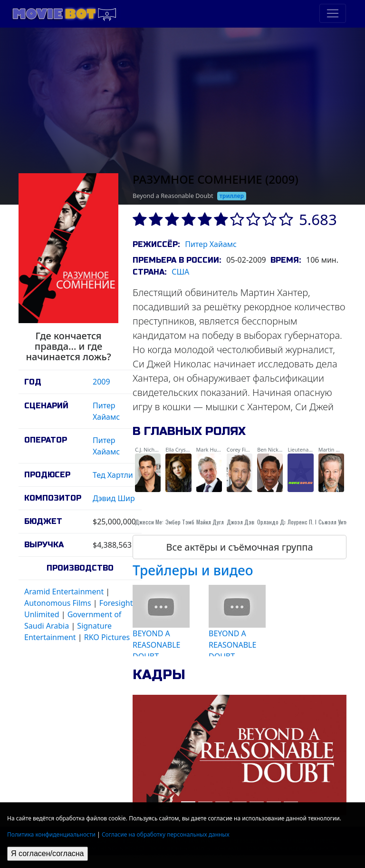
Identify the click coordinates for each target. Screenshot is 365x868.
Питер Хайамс (211, 244)
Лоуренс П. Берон (309, 522)
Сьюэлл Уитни (335, 522)
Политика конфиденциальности (51, 834)
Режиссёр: (156, 244)
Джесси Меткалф (155, 522)
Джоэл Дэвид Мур (249, 522)
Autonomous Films (58, 603)
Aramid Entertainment (64, 592)
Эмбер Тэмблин (184, 522)
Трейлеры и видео (193, 570)
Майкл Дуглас (213, 522)
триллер (232, 196)
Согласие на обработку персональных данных (166, 834)
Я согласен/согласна (48, 853)
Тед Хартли (113, 475)
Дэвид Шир (114, 498)
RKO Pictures (107, 637)
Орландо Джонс (277, 522)
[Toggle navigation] (333, 13)
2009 (101, 382)
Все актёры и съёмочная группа (239, 547)
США (180, 272)
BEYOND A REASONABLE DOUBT (156, 645)
